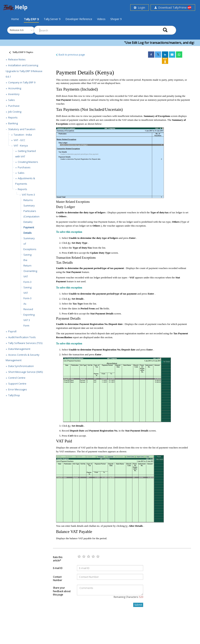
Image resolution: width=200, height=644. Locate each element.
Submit (138, 605)
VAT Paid (64, 441)
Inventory (14, 94)
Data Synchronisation (21, 366)
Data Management (19, 349)
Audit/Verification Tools (22, 337)
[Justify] (20, 53)
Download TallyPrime (173, 7)
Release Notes (17, 59)
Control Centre (17, 378)
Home (15, 19)
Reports (13, 117)
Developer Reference (79, 19)
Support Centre (17, 384)
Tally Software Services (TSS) (25, 343)
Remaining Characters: (128, 597)
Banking (13, 123)
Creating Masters (28, 162)
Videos (101, 19)
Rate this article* (58, 559)
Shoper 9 (116, 19)
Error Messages (18, 389)
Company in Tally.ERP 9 (22, 82)
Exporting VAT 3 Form (29, 320)
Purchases (24, 167)
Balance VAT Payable (74, 532)
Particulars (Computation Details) (31, 216)
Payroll (12, 331)
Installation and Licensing (23, 65)
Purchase (14, 106)
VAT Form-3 (28, 195)
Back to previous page (70, 55)
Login (140, 7)
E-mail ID (58, 568)
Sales (12, 100)
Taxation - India (23, 135)
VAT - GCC (19, 140)
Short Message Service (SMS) (25, 372)
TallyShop (14, 395)
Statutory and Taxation (22, 129)
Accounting (15, 88)
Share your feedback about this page (62, 591)
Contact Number (58, 579)
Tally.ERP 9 (31, 19)
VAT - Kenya (21, 146)
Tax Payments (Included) (77, 89)
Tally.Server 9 (52, 19)
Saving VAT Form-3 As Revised (28, 298)
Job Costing (15, 112)
